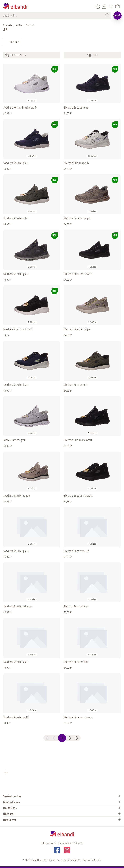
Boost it (97, 860)
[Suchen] (108, 16)
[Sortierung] (38, 55)
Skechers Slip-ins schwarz (18, 329)
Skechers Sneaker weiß (76, 551)
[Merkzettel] (111, 7)
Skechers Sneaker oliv (15, 218)
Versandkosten (75, 860)
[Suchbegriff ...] (54, 16)
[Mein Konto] (104, 7)
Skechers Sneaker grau (16, 274)
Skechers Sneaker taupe (77, 218)
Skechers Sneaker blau (76, 108)
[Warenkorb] (117, 7)
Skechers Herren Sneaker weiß (20, 108)
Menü (118, 15)
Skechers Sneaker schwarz (78, 274)
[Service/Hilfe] (98, 7)
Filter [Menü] (92, 55)
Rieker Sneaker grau (15, 440)
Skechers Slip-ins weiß (76, 163)
